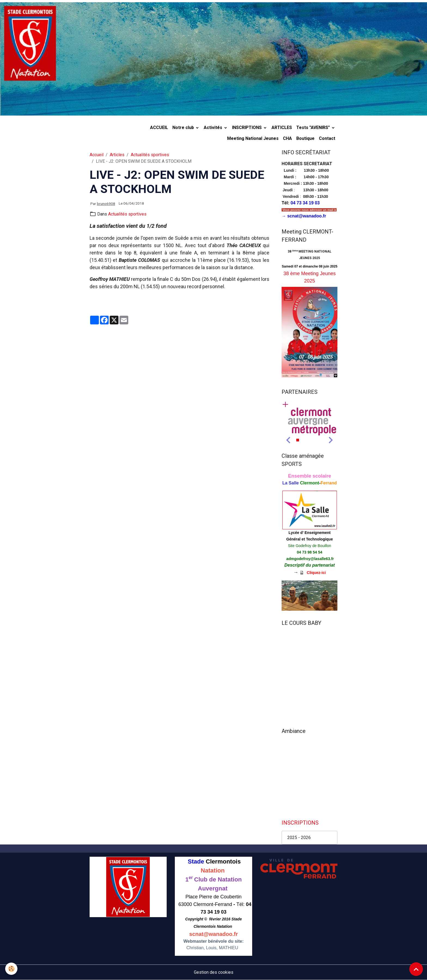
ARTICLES (282, 128)
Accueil (97, 155)
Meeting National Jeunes (253, 138)
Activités (213, 128)
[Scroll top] (416, 969)
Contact (327, 138)
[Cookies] (12, 969)
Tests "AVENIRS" (314, 128)
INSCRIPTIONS (247, 128)
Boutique (305, 138)
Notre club (184, 128)
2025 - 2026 (299, 838)
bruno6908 (106, 204)
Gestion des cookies (214, 972)
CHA (287, 138)
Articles (117, 155)
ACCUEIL (159, 128)
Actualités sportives (150, 155)
